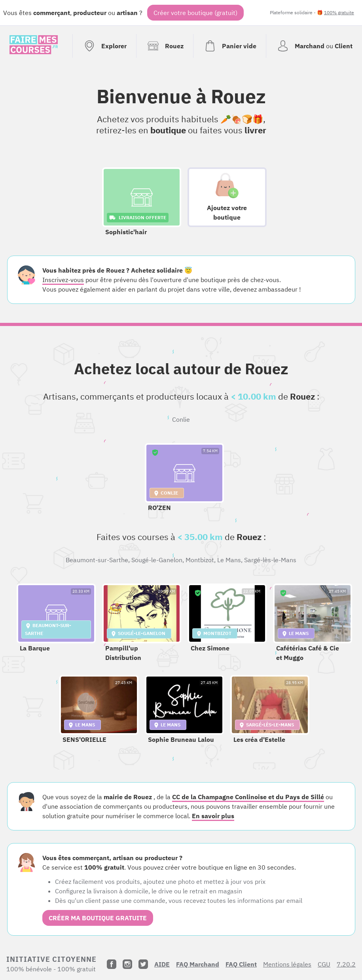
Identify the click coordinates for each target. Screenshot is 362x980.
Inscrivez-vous (63, 280)
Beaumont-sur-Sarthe (97, 560)
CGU (324, 964)
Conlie (181, 419)
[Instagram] (127, 964)
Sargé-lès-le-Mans (270, 560)
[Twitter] (143, 964)
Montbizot (200, 560)
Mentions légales (287, 964)
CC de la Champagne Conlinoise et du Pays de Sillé (248, 797)
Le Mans (229, 560)
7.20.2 (346, 964)
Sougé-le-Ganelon (157, 560)
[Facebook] (112, 964)
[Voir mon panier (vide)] (229, 46)
